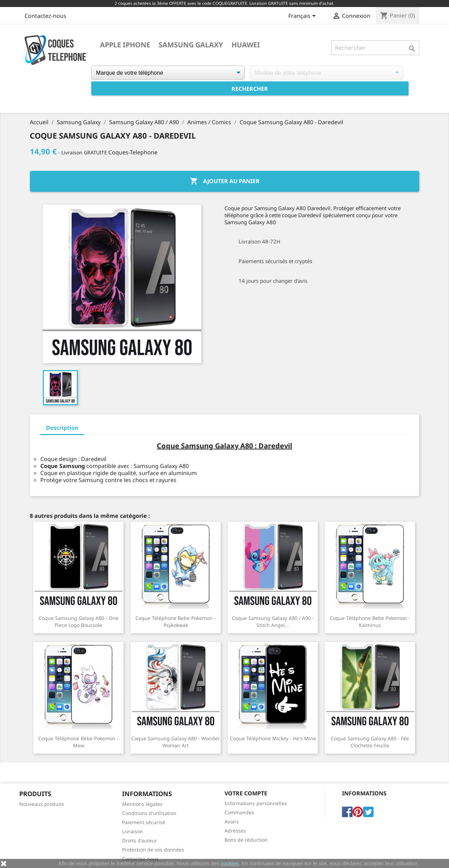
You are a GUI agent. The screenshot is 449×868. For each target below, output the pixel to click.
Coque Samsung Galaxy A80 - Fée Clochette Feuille (370, 742)
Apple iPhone (125, 45)
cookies (230, 863)
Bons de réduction (246, 840)
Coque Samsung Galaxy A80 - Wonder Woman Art (176, 742)
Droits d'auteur (140, 840)
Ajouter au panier (225, 181)
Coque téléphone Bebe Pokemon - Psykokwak (176, 622)
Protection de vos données (153, 850)
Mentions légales (142, 804)
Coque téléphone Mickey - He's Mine (273, 738)
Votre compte (246, 793)
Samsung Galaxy (191, 45)
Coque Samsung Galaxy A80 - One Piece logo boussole (79, 622)
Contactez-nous (45, 16)
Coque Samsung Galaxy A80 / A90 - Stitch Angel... (273, 622)
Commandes (239, 812)
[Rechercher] (375, 48)
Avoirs (232, 822)
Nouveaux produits (42, 804)
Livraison (133, 831)
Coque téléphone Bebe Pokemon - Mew (78, 742)
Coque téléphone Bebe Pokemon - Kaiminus (370, 622)
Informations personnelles (256, 803)
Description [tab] (62, 428)
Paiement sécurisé (144, 822)
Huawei (246, 45)
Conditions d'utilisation (149, 813)
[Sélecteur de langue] (303, 16)
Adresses (235, 831)
